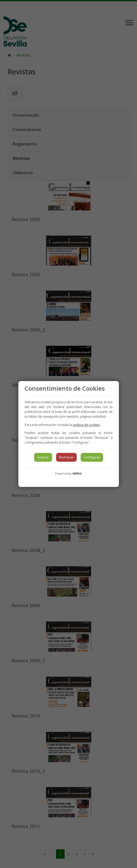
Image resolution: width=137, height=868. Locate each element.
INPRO (77, 473)
